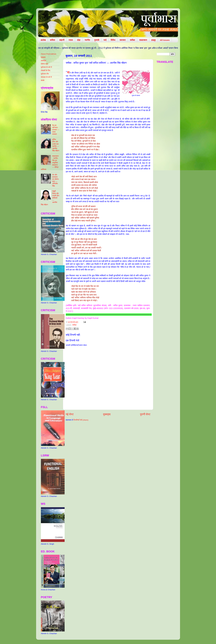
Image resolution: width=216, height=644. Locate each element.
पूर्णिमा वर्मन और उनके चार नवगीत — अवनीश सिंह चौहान (56, 145)
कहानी (62, 40)
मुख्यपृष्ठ (107, 414)
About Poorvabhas (49, 54)
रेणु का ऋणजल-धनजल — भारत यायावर (56, 130)
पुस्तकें (97, 40)
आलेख (43, 40)
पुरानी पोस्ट (145, 414)
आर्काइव (44, 61)
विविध (113, 40)
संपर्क (43, 80)
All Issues (165, 40)
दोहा (79, 40)
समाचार (123, 40)
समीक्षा (132, 40)
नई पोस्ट (70, 414)
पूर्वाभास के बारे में (46, 67)
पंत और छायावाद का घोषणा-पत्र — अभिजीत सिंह (56, 180)
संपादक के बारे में (46, 77)
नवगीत (87, 40)
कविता (53, 40)
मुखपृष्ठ (43, 57)
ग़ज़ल (71, 40)
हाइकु (154, 40)
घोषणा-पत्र (45, 64)
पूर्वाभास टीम (45, 74)
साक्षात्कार (143, 40)
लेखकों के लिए (46, 70)
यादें (105, 40)
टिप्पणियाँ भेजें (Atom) (81, 420)
